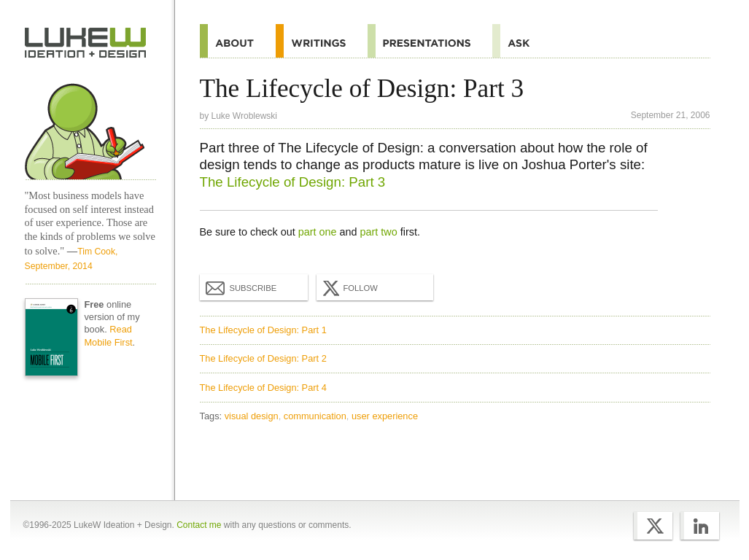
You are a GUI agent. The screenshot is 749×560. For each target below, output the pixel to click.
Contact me (199, 525)
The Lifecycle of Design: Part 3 (293, 182)
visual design (252, 416)
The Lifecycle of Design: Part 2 (263, 358)
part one (318, 232)
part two (379, 232)
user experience (385, 416)
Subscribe (241, 287)
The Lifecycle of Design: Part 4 (263, 388)
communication (315, 416)
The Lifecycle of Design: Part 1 (263, 330)
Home (86, 43)
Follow (349, 288)
